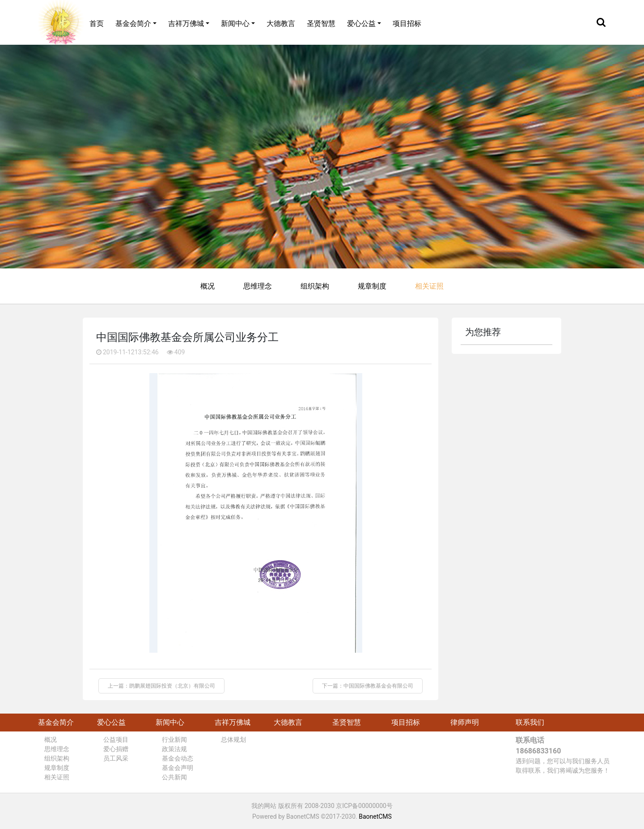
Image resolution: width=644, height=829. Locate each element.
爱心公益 (361, 23)
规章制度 (372, 286)
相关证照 (429, 286)
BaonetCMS (375, 816)
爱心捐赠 (116, 749)
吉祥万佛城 (186, 23)
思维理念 (258, 286)
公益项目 (116, 740)
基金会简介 (133, 23)
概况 (208, 286)
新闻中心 (235, 23)
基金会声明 (178, 768)
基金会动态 (178, 758)
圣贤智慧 (321, 23)
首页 (97, 23)
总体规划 (233, 740)
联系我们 (530, 722)
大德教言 (281, 23)
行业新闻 (174, 740)
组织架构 (315, 286)
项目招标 (407, 23)
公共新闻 (174, 777)
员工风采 (116, 758)
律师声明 (465, 722)
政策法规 (174, 749)
